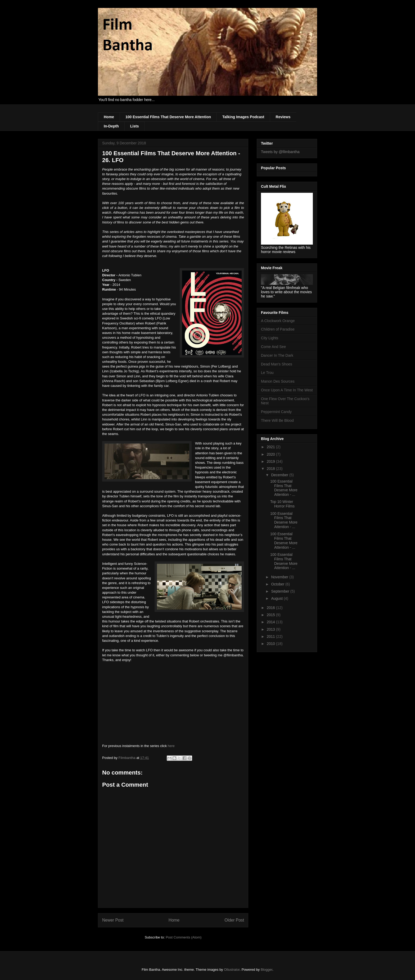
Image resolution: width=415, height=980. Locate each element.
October (278, 584)
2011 (271, 636)
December (280, 475)
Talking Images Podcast (243, 117)
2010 (271, 644)
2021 (271, 447)
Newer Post (113, 920)
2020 (271, 454)
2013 (271, 629)
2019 (271, 461)
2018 (271, 469)
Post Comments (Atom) (184, 937)
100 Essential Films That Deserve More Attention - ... (284, 488)
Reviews (283, 117)
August (277, 598)
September (281, 591)
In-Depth (111, 126)
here (171, 746)
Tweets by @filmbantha (280, 152)
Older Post (234, 920)
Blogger (267, 970)
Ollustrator (232, 970)
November (280, 577)
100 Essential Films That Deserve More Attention (168, 117)
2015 (271, 615)
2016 (271, 608)
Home (109, 117)
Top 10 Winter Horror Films (282, 504)
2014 (271, 622)
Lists (135, 126)
